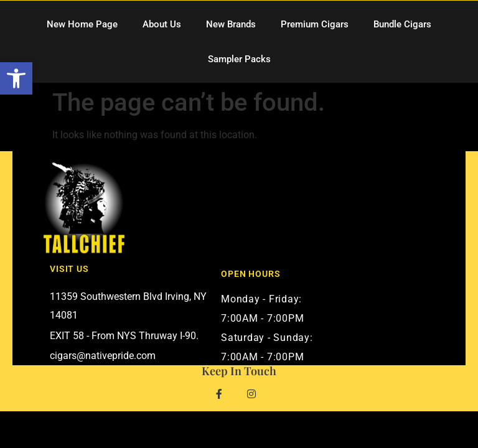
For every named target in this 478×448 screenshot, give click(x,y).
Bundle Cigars (402, 24)
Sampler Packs (239, 59)
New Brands (231, 24)
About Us (162, 24)
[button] (16, 78)
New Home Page (82, 24)
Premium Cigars (315, 24)
